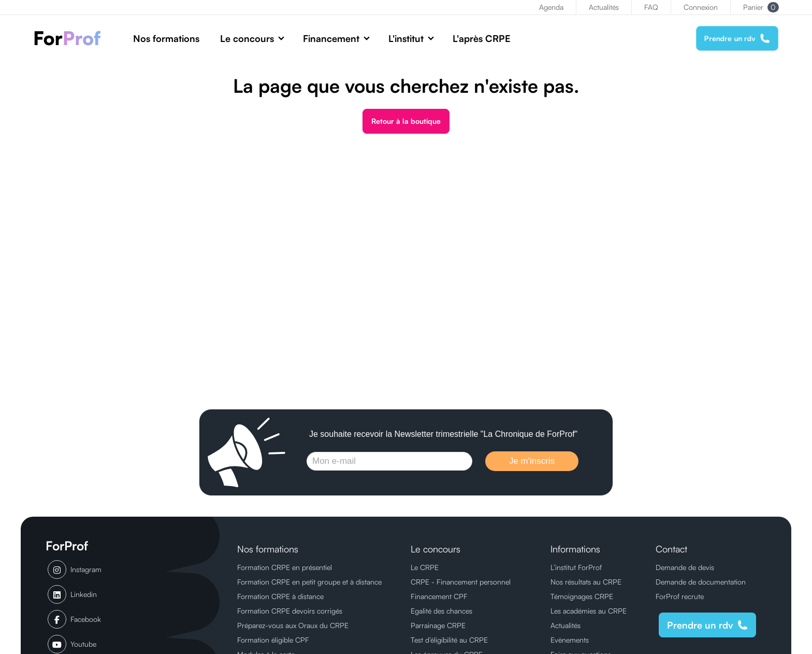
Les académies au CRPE (589, 611)
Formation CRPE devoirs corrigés (290, 611)
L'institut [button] (406, 38)
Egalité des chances (441, 611)
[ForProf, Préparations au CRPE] (73, 38)
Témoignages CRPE (582, 596)
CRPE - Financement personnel (461, 582)
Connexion (701, 7)
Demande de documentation (701, 582)
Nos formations (166, 38)
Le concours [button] (247, 38)
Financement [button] (331, 38)
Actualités (604, 7)
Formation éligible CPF (273, 640)
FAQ (651, 7)
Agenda (551, 7)
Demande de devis (685, 567)
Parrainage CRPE (438, 625)
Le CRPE (425, 567)
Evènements (570, 640)
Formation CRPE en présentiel (285, 567)
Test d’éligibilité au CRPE (449, 640)
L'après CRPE (482, 38)
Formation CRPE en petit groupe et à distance (309, 582)
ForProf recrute (680, 596)
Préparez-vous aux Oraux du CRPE (293, 625)
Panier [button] (761, 7)
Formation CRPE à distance (280, 596)
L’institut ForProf (576, 567)
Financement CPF (439, 596)
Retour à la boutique (406, 121)
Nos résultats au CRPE (586, 582)
